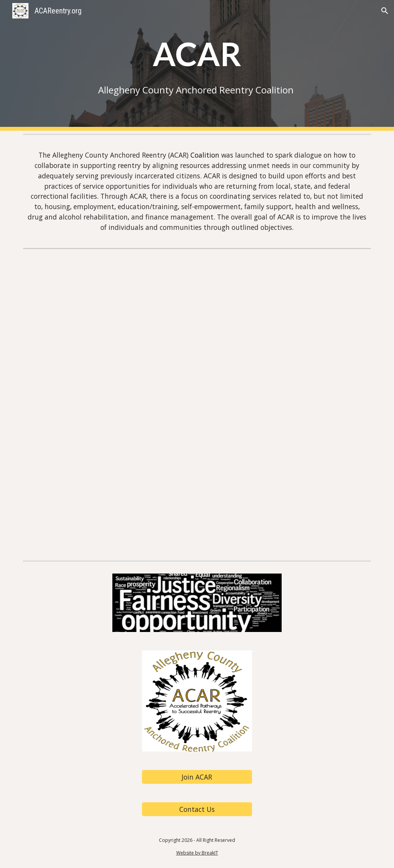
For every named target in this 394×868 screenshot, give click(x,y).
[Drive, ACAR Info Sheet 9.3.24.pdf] (197, 405)
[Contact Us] (197, 809)
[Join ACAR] (197, 777)
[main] (197, 65)
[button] (385, 11)
